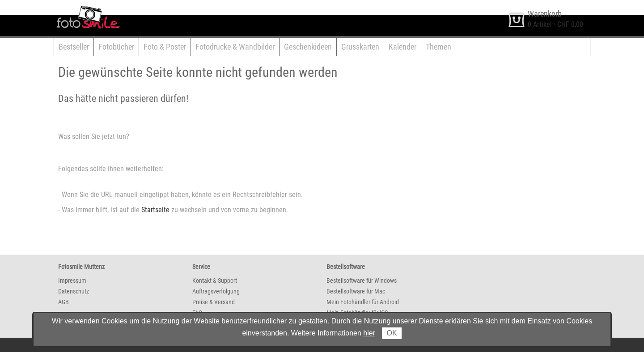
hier (369, 333)
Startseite (155, 210)
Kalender (402, 47)
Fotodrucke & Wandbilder (235, 47)
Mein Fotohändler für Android (363, 302)
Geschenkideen (308, 47)
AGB (64, 302)
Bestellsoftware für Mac (356, 291)
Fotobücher (116, 47)
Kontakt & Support (215, 281)
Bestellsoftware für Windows (362, 281)
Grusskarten (360, 47)
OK (392, 333)
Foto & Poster (165, 47)
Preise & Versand (214, 302)
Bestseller (74, 47)
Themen (439, 47)
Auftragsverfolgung (216, 291)
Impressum (72, 281)
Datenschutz (74, 291)
